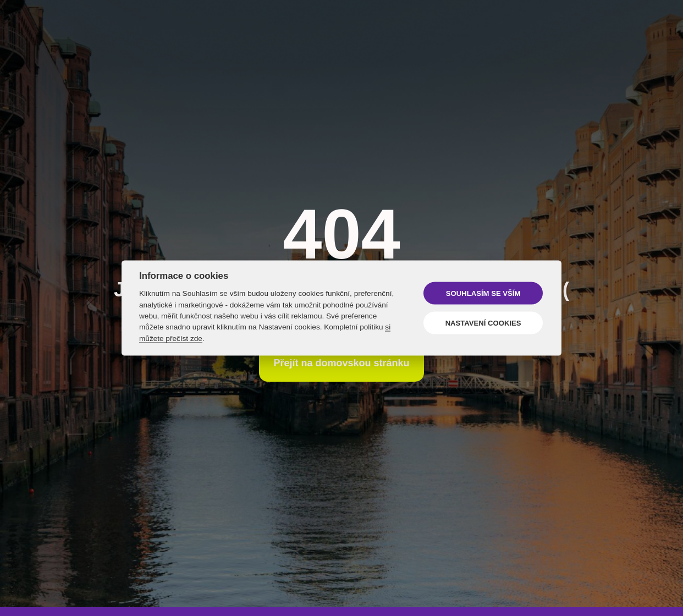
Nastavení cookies (483, 323)
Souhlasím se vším (483, 293)
